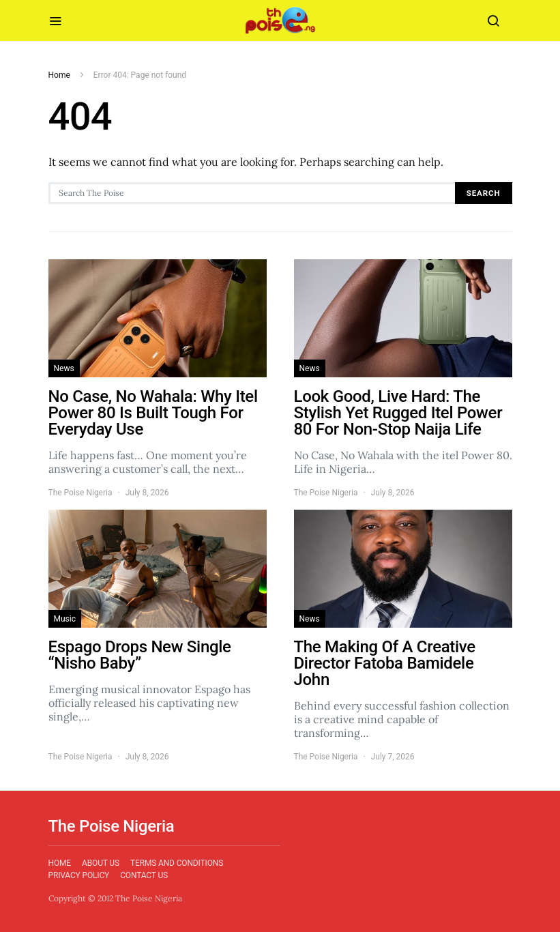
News (64, 368)
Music (65, 619)
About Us (101, 863)
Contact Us (144, 875)
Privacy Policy (79, 875)
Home (59, 75)
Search (484, 193)
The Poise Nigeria (80, 493)
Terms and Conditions (177, 863)
